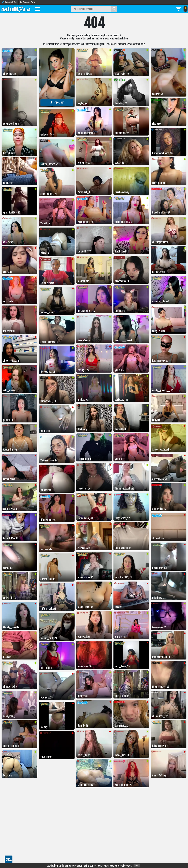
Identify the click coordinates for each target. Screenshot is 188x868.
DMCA (9, 859)
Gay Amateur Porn (27, 2)
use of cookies (125, 866)
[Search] (114, 9)
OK (137, 866)
